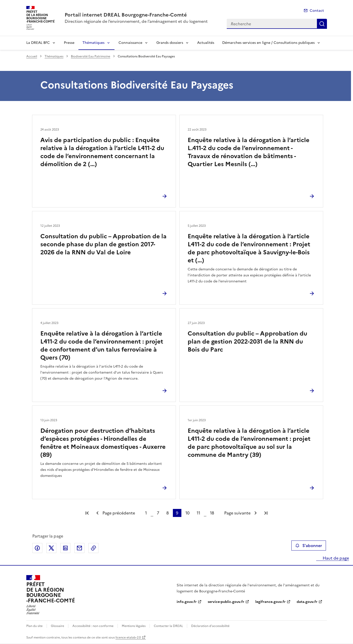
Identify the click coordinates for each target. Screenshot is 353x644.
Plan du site (34, 626)
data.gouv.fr (307, 602)
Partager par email (79, 548)
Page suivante (237, 513)
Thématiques (93, 43)
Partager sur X (51, 548)
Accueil (32, 56)
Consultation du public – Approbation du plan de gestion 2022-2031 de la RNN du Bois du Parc (247, 342)
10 (188, 513)
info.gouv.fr (187, 602)
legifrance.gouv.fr (270, 602)
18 (212, 513)
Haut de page (335, 558)
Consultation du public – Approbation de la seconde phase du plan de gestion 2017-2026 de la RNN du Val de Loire (103, 244)
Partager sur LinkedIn (65, 548)
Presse (69, 43)
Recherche (322, 24)
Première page (87, 513)
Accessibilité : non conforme (93, 626)
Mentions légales (134, 626)
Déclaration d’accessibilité (210, 626)
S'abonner (309, 546)
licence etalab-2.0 (128, 637)
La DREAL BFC (38, 43)
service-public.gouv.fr (226, 602)
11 (198, 513)
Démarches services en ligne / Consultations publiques (268, 43)
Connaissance (130, 43)
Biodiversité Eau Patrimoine (91, 56)
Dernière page (266, 513)
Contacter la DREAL (168, 626)
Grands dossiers (170, 43)
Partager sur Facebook (37, 548)
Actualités (206, 43)
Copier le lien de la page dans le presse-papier (93, 548)
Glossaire (57, 626)
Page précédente (119, 513)
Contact (317, 11)
